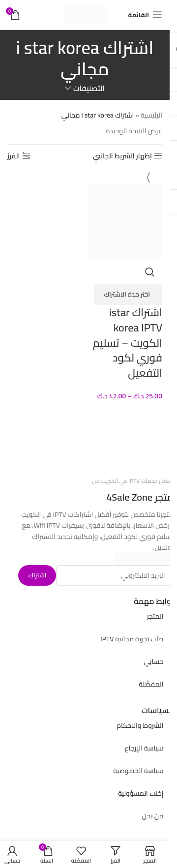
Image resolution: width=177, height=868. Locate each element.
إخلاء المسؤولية (141, 793)
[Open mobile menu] (145, 15)
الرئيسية (151, 115)
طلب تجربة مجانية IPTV (132, 639)
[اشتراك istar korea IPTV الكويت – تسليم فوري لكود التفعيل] (125, 221)
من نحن (153, 816)
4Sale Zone (129, 497)
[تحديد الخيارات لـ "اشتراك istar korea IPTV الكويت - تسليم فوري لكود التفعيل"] (128, 295)
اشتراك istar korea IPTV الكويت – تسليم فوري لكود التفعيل (128, 343)
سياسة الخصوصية (138, 771)
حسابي (153, 661)
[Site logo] (85, 14)
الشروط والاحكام (140, 725)
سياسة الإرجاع (144, 748)
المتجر (155, 616)
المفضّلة (151, 684)
